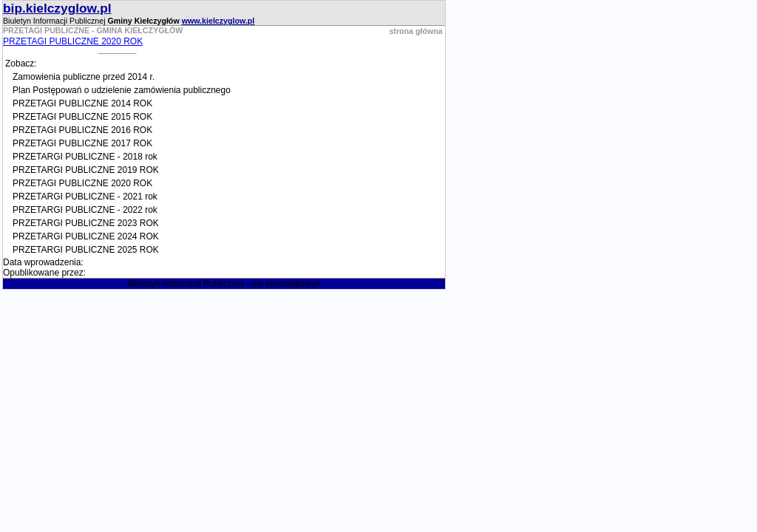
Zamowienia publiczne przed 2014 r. (84, 77)
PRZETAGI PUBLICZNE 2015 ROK (82, 117)
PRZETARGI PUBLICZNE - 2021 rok (85, 197)
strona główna (415, 31)
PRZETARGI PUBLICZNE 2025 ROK (86, 250)
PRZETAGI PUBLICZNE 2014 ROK (82, 103)
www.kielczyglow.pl (218, 21)
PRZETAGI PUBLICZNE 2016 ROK (82, 130)
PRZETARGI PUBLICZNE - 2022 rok (85, 210)
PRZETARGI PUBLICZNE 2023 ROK (86, 223)
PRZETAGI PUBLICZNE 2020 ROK (73, 41)
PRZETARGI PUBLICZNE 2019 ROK (86, 170)
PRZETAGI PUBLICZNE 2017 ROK (82, 143)
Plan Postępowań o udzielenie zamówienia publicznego (122, 90)
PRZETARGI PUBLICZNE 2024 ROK (86, 236)
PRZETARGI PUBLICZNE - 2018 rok (85, 157)
